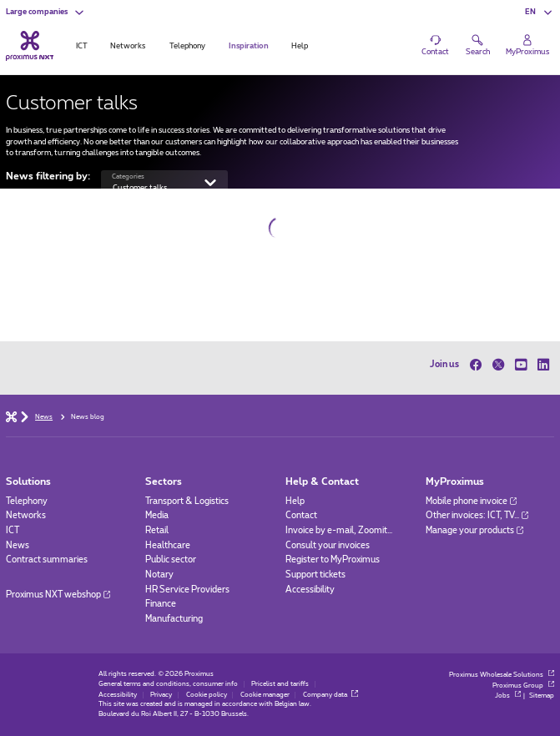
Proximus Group (523, 686)
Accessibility (310, 590)
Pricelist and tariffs (280, 684)
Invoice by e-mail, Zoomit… (339, 531)
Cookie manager (265, 695)
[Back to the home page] (30, 46)
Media (157, 516)
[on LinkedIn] (543, 365)
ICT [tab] (82, 46)
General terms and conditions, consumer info (168, 684)
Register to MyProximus (333, 560)
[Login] (527, 46)
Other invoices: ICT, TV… (477, 516)
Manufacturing (174, 619)
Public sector (171, 560)
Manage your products (474, 531)
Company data (330, 695)
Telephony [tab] (187, 46)
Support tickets (315, 575)
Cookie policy (207, 695)
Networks (26, 516)
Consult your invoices (328, 546)
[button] (46, 13)
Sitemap (542, 696)
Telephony (27, 502)
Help (295, 502)
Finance (161, 604)
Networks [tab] (128, 46)
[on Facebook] (479, 365)
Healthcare (168, 546)
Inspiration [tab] (249, 46)
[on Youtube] (520, 365)
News (18, 546)
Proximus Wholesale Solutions (502, 675)
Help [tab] (300, 46)
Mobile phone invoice (471, 502)
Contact (301, 516)
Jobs (508, 696)
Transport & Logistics (187, 502)
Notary (159, 575)
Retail (157, 531)
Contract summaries (47, 560)
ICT (13, 531)
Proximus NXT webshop (58, 595)
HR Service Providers (187, 590)
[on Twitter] (498, 365)
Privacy (161, 695)
